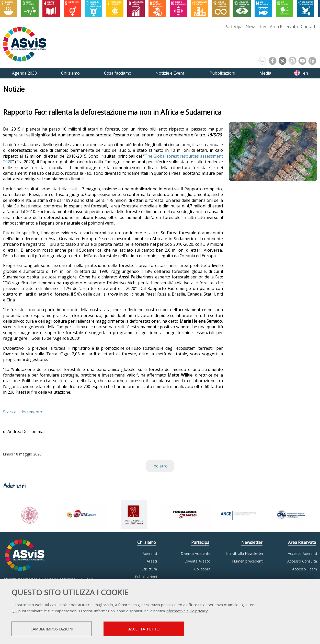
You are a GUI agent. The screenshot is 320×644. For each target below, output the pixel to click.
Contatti (309, 27)
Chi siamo (147, 542)
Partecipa (233, 27)
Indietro (160, 466)
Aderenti (150, 553)
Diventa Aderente (196, 553)
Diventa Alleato (197, 561)
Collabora (202, 569)
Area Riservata (284, 27)
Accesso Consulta (302, 561)
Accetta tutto (144, 629)
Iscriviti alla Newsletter (245, 553)
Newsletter (256, 27)
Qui (14, 611)
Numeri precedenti (248, 561)
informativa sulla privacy (187, 611)
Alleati (152, 561)
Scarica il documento (23, 412)
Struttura (149, 569)
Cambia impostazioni (52, 629)
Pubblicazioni (146, 577)
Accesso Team (305, 569)
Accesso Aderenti (302, 553)
